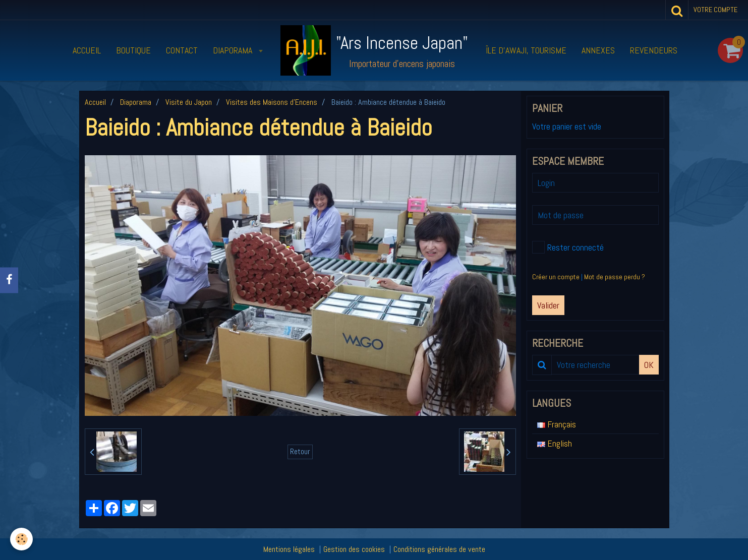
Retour (300, 452)
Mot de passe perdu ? (615, 277)
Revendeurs (654, 50)
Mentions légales (289, 549)
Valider (548, 305)
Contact (182, 50)
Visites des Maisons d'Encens (272, 102)
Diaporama (234, 50)
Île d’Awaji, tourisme (526, 50)
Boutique (133, 50)
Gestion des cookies (354, 549)
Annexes (598, 50)
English (555, 443)
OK (649, 365)
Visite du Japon (189, 102)
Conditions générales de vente (439, 549)
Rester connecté (568, 247)
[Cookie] (21, 539)
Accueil (87, 50)
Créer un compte (556, 277)
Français (557, 424)
